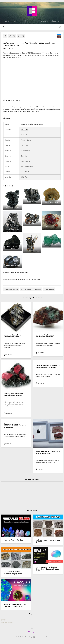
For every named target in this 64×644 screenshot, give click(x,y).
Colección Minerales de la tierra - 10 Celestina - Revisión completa (48, 367)
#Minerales (38, 289)
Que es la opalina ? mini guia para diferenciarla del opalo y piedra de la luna (47, 569)
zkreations (25, 637)
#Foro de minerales (26, 289)
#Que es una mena (49, 289)
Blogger (31, 637)
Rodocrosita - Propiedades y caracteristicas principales (13, 394)
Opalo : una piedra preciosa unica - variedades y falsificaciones (15, 606)
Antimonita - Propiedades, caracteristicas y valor (13, 336)
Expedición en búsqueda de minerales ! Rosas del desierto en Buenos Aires (15, 426)
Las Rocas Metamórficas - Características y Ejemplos (13, 573)
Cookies (3, 619)
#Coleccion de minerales (11, 289)
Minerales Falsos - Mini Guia (13, 540)
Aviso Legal (4, 621)
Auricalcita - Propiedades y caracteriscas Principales (45, 336)
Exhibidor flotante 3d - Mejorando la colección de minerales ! (48, 453)
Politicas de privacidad (7, 623)
